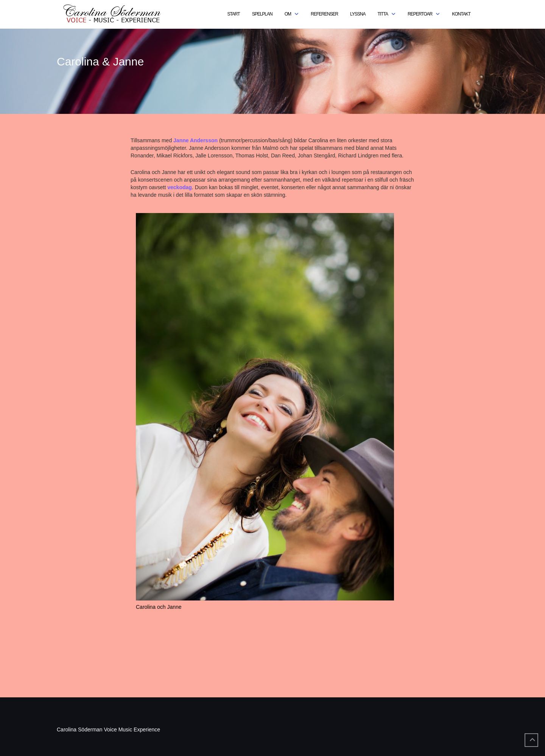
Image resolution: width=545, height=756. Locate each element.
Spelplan (262, 14)
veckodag (180, 187)
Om (288, 14)
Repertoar (420, 14)
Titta (383, 14)
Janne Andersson (195, 140)
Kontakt (461, 14)
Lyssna (358, 14)
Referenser (324, 14)
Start (233, 14)
